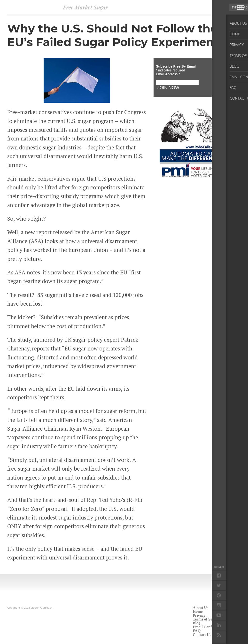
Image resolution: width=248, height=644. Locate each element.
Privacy (199, 615)
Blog (197, 623)
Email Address (168, 74)
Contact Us (202, 635)
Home (198, 611)
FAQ (197, 631)
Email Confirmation (209, 627)
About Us (201, 608)
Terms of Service (207, 619)
